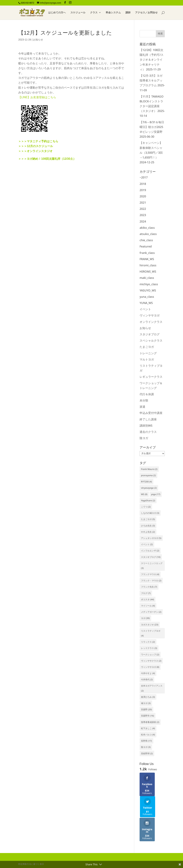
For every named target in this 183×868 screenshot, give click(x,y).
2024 (143, 221)
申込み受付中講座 (151, 413)
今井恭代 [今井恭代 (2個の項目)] (147, 679)
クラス (94, 13)
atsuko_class (148, 234)
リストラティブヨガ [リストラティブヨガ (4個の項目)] (151, 633)
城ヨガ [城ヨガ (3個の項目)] (146, 703)
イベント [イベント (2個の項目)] (147, 544)
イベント (145, 309)
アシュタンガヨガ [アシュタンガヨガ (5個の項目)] (151, 538)
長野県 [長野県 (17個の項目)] (146, 741)
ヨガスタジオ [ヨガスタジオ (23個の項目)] (150, 625)
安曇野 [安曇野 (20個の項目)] (146, 709)
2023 (143, 215)
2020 (143, 196)
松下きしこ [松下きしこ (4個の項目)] (148, 728)
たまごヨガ (147, 347)
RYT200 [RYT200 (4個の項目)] (146, 482)
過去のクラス (148, 432)
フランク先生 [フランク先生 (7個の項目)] (149, 587)
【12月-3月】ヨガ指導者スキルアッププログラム (151, 80)
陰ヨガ (144, 438)
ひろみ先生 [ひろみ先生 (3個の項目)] (148, 526)
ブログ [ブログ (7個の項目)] (146, 593)
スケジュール (78, 13)
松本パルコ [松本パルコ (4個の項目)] (148, 735)
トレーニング (148, 353)
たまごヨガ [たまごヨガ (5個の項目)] (148, 519)
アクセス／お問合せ (146, 13)
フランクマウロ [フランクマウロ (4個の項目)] (150, 574)
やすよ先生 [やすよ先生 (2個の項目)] (148, 532)
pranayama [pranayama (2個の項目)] (148, 475)
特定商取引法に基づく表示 (31, 847)
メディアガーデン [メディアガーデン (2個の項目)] (151, 612)
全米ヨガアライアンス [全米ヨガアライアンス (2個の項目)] (152, 688)
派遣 (142, 407)
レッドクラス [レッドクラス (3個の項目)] (149, 648)
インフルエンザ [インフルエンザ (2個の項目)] (150, 551)
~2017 (144, 177)
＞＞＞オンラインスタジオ (35, 151)
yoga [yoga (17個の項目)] (156, 494)
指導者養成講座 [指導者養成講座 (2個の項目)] (150, 722)
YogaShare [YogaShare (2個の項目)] (148, 500)
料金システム (113, 13)
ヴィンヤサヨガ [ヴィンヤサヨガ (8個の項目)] (150, 667)
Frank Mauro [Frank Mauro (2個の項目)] (149, 469)
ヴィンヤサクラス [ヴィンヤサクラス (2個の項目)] (151, 661)
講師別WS (146, 426)
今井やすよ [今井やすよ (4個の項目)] (148, 673)
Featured (146, 246)
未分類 (144, 400)
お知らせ (38, 40)
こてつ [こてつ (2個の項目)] (146, 507)
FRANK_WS (147, 259)
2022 (143, 209)
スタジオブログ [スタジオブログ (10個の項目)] (151, 557)
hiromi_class (148, 265)
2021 (143, 203)
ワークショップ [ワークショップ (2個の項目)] (150, 655)
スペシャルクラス (151, 340)
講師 (128, 13)
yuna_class (147, 297)
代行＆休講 (147, 394)
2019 (143, 190)
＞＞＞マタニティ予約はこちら (38, 141)
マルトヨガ (147, 359)
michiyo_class (149, 284)
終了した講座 (148, 419)
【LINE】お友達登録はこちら (37, 97)
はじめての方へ (57, 13)
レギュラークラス (151, 377)
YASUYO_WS (148, 290)
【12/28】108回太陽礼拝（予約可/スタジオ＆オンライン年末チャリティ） (152, 60)
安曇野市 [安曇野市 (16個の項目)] (148, 716)
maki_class (147, 278)
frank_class (147, 253)
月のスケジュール (41, 146)
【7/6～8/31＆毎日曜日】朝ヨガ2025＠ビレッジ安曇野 (152, 127)
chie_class (146, 240)
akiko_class (147, 228)
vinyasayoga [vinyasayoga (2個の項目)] (149, 488)
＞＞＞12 (24, 146)
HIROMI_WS (148, 272)
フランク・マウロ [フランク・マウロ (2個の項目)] (151, 581)
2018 (143, 184)
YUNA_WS (146, 303)
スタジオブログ (150, 334)
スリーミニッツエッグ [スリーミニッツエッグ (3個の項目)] (152, 566)
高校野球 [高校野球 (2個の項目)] (147, 753)
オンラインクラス (151, 322)
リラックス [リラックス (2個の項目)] (148, 642)
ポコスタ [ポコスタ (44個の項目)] (148, 599)
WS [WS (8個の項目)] (144, 494)
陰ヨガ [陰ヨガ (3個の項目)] (146, 747)
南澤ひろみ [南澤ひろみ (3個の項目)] (148, 697)
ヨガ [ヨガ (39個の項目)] (145, 618)
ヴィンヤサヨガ (150, 315)
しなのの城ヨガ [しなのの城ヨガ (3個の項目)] (150, 513)
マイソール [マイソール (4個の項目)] (148, 606)
